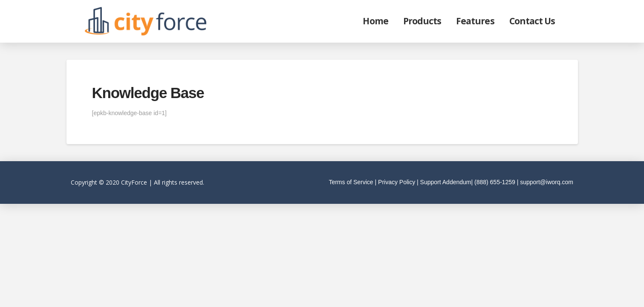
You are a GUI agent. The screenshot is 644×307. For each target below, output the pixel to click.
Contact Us (532, 21)
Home (375, 21)
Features (475, 21)
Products (422, 21)
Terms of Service (351, 182)
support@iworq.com (547, 182)
